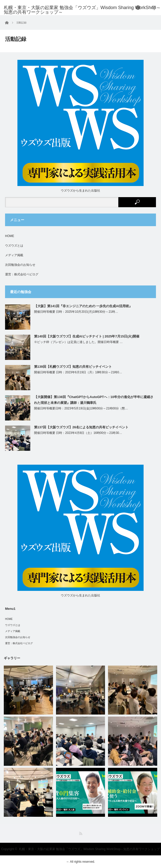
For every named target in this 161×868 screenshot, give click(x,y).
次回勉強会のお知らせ (20, 265)
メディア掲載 (14, 255)
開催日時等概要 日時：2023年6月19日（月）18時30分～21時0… (78, 372)
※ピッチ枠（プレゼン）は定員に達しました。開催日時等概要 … (78, 342)
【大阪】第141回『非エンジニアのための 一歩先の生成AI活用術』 (83, 306)
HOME (10, 236)
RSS (81, 834)
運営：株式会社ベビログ (22, 274)
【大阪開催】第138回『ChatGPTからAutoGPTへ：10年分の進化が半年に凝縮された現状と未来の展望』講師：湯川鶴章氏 (94, 400)
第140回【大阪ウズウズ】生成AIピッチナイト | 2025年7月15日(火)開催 (87, 336)
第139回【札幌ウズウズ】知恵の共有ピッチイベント (73, 367)
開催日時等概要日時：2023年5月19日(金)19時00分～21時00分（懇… (81, 408)
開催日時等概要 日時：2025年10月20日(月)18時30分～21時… (76, 312)
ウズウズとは (14, 246)
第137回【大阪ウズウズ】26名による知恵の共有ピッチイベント (81, 427)
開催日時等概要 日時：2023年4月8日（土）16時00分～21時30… (78, 433)
